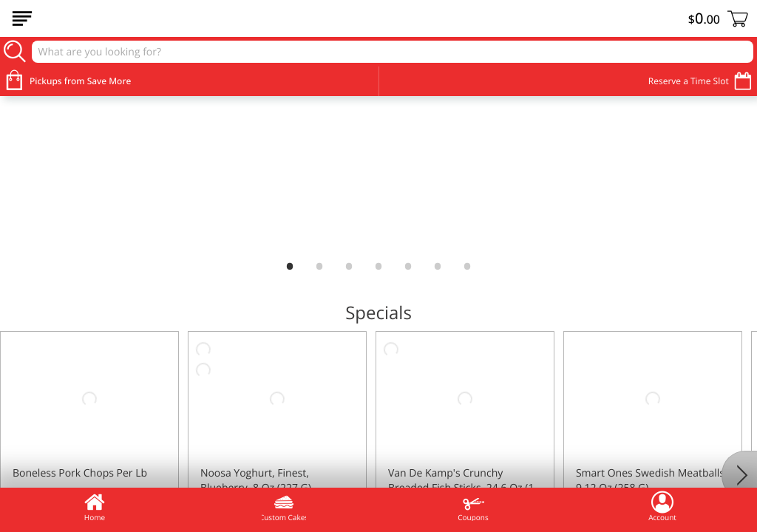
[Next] (739, 475)
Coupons (473, 506)
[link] (378, 175)
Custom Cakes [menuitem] (284, 506)
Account (662, 506)
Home (95, 506)
